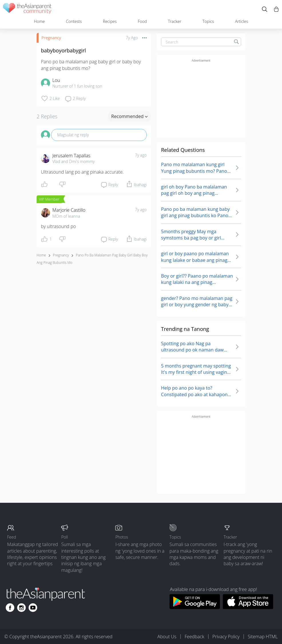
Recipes (110, 21)
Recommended (129, 116)
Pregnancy (51, 38)
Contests (74, 21)
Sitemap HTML (263, 637)
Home (39, 21)
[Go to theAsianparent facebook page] (10, 608)
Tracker (175, 21)
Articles (242, 21)
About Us (167, 637)
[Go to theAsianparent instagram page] (21, 608)
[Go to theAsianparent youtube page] (33, 608)
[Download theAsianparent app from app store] (248, 607)
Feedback (194, 637)
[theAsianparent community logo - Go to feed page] (27, 9)
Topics (208, 21)
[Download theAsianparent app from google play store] (195, 607)
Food (142, 21)
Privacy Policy (226, 637)
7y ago (141, 155)
